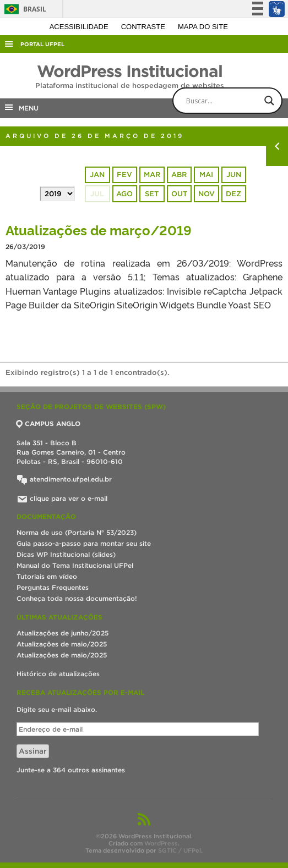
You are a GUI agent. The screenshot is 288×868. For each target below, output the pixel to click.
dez (233, 194)
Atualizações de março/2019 (99, 230)
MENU (21, 107)
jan (97, 175)
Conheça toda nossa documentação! (77, 598)
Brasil (23, 9)
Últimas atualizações (59, 617)
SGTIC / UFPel (180, 850)
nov (207, 194)
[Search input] (237, 101)
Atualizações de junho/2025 (63, 633)
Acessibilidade (80, 27)
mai (206, 175)
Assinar (33, 751)
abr (179, 175)
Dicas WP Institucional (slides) (66, 554)
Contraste (144, 27)
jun (234, 175)
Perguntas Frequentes (53, 587)
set (152, 194)
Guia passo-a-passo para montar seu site (84, 543)
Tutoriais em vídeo (47, 576)
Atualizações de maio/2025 (62, 644)
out (179, 194)
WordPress (161, 843)
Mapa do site (203, 27)
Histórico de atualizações (58, 674)
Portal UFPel (42, 44)
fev (124, 175)
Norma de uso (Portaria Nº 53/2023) (77, 532)
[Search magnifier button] (269, 101)
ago (124, 194)
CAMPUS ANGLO (48, 424)
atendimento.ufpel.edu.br (64, 479)
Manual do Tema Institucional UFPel (75, 565)
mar (152, 175)
